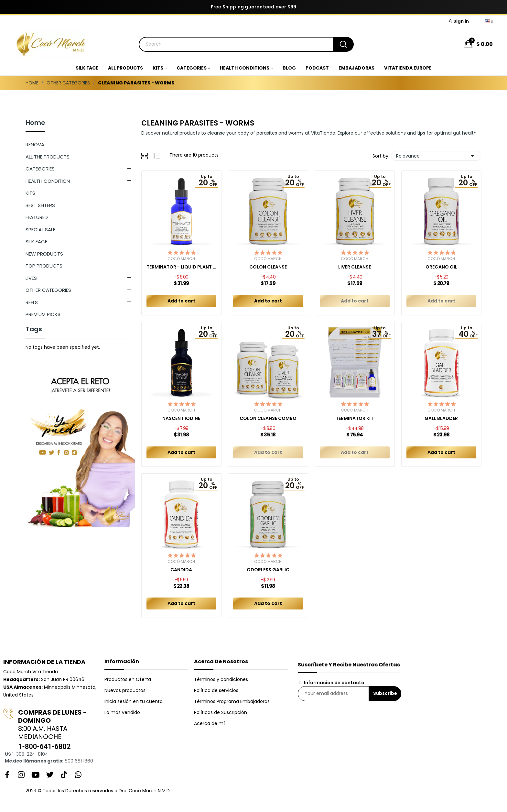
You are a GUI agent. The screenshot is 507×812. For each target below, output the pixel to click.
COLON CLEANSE (268, 267)
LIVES (31, 278)
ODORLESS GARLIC (268, 570)
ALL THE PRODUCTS (48, 157)
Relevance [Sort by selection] (436, 156)
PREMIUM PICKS (43, 314)
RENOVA (35, 144)
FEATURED (37, 217)
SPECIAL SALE (40, 230)
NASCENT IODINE (181, 418)
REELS (32, 302)
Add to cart (181, 301)
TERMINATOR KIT (355, 418)
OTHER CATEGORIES (48, 290)
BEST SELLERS (40, 205)
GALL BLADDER (441, 418)
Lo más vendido (122, 712)
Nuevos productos (125, 690)
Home (35, 123)
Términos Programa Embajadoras (232, 701)
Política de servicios (216, 690)
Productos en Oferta (128, 679)
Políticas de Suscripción (221, 712)
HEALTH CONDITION (48, 181)
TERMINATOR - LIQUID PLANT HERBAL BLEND (181, 267)
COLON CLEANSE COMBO (268, 418)
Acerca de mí (209, 723)
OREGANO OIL (441, 267)
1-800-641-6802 (44, 746)
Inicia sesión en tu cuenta (134, 701)
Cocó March (181, 259)
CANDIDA (181, 570)
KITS (30, 193)
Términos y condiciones (221, 679)
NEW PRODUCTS (44, 254)
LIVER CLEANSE (355, 267)
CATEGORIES (40, 169)
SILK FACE (36, 241)
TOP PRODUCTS (44, 266)
